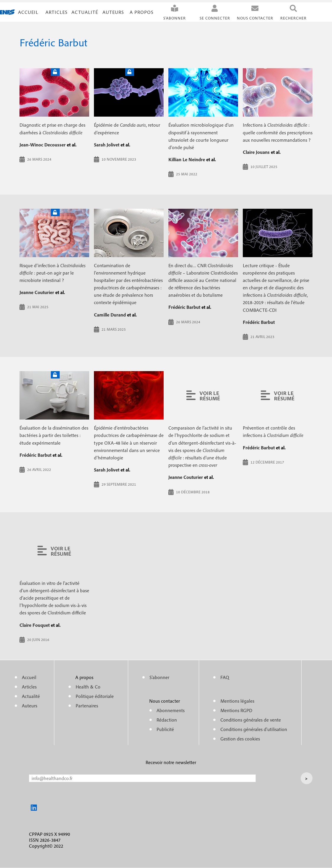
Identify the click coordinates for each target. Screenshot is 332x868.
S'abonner (175, 18)
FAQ (225, 677)
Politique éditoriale (95, 696)
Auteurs (113, 12)
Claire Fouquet (35, 625)
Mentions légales (237, 701)
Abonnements (171, 710)
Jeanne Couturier (37, 292)
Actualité (85, 12)
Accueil (28, 12)
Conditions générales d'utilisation (254, 729)
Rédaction (167, 720)
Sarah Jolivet (107, 145)
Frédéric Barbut (184, 307)
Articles (29, 687)
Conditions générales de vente (251, 720)
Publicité (165, 729)
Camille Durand (110, 315)
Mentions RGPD (236, 710)
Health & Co (88, 687)
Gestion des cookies (240, 739)
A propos (142, 12)
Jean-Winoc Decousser (43, 145)
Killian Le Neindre (187, 159)
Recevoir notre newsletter (171, 762)
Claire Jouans (256, 152)
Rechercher (293, 18)
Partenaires (87, 706)
